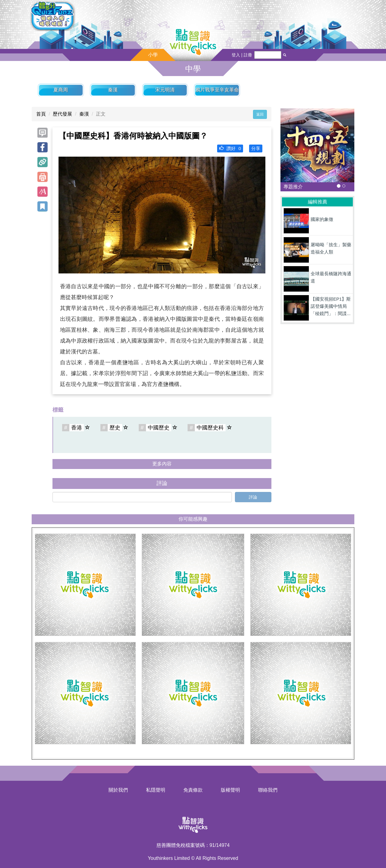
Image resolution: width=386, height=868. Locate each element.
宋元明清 (165, 90)
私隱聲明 (156, 790)
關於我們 (118, 790)
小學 (153, 55)
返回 (260, 114)
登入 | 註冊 (242, 55)
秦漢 (113, 90)
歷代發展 (62, 114)
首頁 (41, 114)
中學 (193, 69)
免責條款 (193, 790)
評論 (253, 497)
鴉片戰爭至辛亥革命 (217, 90)
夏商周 (61, 90)
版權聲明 (230, 790)
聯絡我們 (268, 790)
